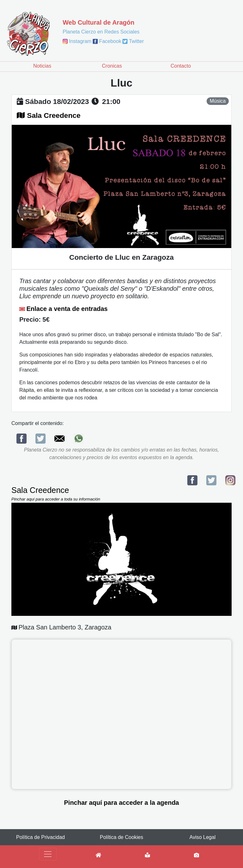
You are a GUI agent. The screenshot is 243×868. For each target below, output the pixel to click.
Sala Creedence (54, 115)
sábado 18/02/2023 (57, 101)
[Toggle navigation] (48, 854)
